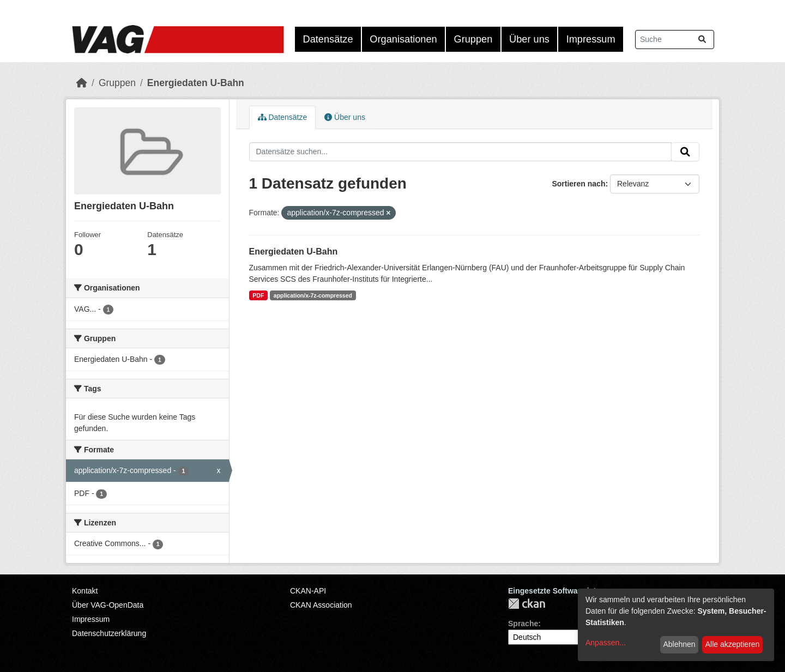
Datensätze (328, 39)
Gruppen (473, 39)
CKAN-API (308, 591)
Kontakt (85, 591)
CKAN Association (321, 605)
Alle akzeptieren (733, 644)
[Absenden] (702, 40)
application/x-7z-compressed (313, 295)
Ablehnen (679, 644)
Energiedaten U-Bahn (196, 83)
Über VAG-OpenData (108, 605)
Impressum (591, 39)
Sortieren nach (578, 184)
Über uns (529, 39)
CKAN (527, 604)
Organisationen (403, 39)
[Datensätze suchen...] (675, 40)
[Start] (82, 83)
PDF (258, 295)
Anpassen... (606, 643)
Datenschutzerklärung (109, 633)
